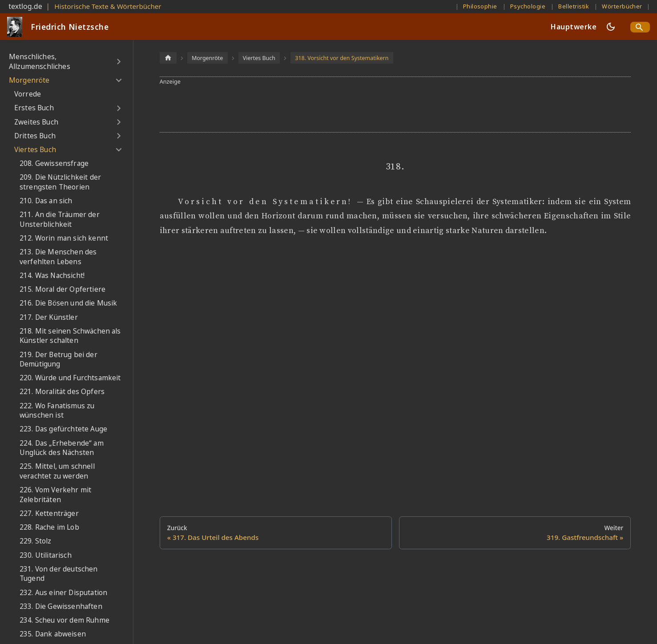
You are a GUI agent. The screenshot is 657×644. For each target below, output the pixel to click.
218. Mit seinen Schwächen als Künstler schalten (70, 336)
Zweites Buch (36, 122)
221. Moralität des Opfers (62, 392)
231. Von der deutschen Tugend (59, 574)
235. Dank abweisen (53, 634)
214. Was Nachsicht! (52, 276)
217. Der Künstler (49, 317)
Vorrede (28, 94)
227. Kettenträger (49, 513)
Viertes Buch (35, 150)
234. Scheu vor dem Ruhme (64, 620)
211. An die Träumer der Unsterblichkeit (60, 219)
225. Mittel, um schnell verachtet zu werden (57, 471)
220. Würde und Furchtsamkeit (70, 378)
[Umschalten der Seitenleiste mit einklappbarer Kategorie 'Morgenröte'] (119, 80)
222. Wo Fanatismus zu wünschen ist (57, 411)
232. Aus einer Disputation (63, 593)
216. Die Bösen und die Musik (68, 303)
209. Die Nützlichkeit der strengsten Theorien (60, 182)
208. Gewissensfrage (54, 163)
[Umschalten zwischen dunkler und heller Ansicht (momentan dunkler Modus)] (611, 27)
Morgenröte (29, 80)
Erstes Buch (34, 108)
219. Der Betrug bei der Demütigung (58, 360)
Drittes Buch (35, 136)
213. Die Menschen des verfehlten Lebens (58, 257)
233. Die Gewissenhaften (61, 606)
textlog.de (25, 6)
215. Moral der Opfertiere (62, 289)
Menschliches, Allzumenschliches (40, 62)
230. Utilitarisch (46, 555)
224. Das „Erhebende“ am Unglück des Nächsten (62, 448)
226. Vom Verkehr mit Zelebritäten (55, 495)
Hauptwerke (574, 27)
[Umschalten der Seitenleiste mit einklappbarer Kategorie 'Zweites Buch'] (119, 122)
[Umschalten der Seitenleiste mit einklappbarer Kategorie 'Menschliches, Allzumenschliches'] (119, 62)
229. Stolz (36, 541)
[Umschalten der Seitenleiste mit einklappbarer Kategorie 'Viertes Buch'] (119, 150)
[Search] (640, 27)
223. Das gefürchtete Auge (63, 429)
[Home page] (168, 58)
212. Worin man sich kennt (64, 238)
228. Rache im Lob (49, 527)
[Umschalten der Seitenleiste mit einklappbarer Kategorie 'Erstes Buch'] (119, 108)
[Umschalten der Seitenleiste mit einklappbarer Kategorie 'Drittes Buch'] (119, 136)
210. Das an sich (46, 201)
